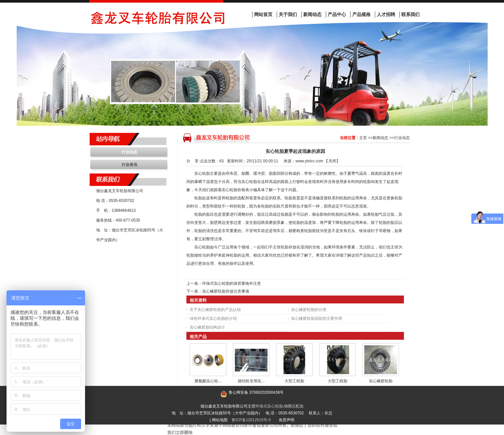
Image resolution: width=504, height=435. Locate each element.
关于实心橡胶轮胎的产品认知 (215, 310)
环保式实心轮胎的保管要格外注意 (232, 283)
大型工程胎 (294, 381)
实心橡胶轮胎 (381, 381)
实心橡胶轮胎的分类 (309, 310)
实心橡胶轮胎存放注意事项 (226, 291)
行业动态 (402, 138)
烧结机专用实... (251, 381)
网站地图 (220, 420)
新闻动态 (380, 138)
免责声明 (287, 420)
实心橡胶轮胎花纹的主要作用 (317, 318)
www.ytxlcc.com (309, 161)
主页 (363, 138)
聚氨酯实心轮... (208, 381)
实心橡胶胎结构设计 (207, 327)
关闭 (332, 161)
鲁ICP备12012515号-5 (251, 420)
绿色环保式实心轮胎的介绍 (213, 318)
